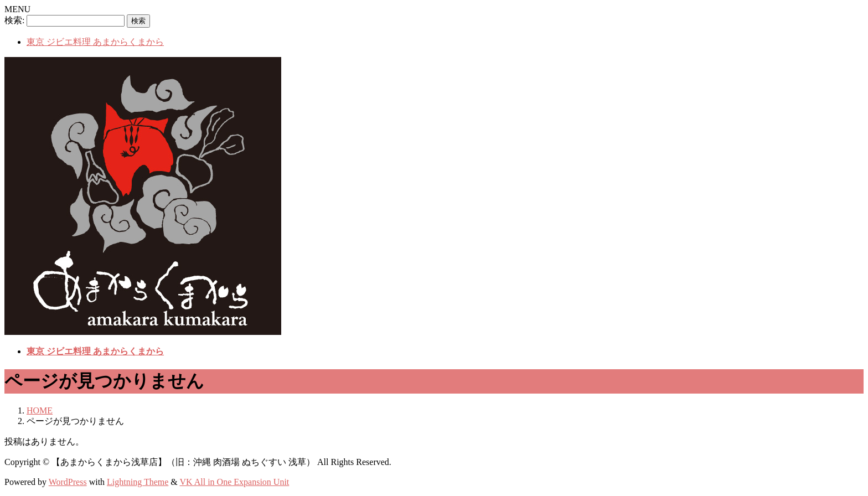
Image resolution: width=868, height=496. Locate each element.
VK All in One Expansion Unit (235, 482)
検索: (14, 20)
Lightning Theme (138, 482)
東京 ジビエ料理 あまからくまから (95, 42)
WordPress (68, 482)
